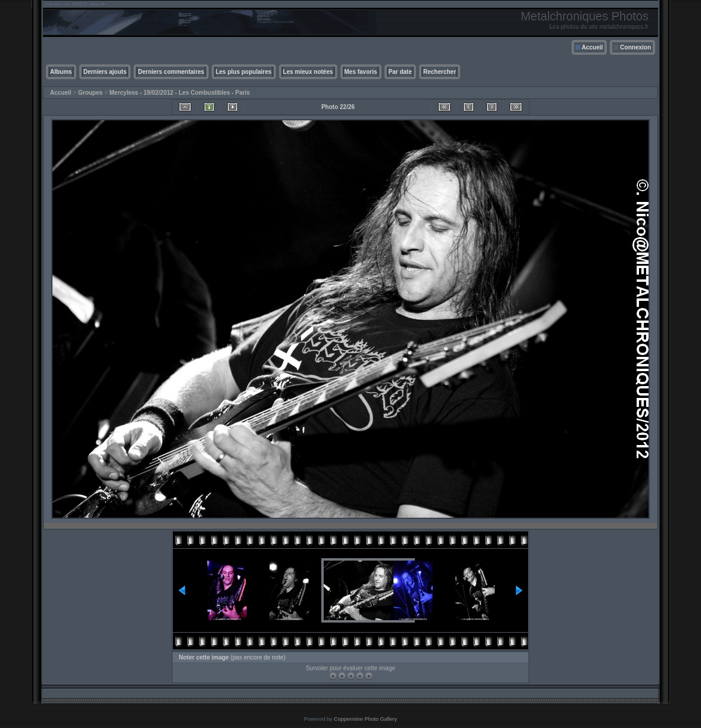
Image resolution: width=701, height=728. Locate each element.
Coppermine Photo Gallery (365, 719)
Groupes (90, 93)
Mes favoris (361, 72)
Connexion (635, 47)
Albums (61, 72)
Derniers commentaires (171, 72)
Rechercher (440, 72)
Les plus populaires (244, 72)
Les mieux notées (308, 72)
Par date (400, 72)
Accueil (593, 47)
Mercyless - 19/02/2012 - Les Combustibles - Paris (180, 93)
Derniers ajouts (105, 72)
